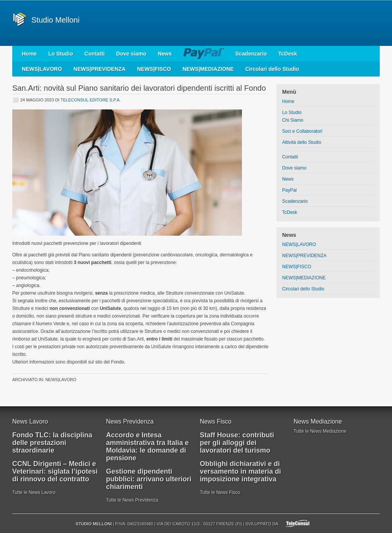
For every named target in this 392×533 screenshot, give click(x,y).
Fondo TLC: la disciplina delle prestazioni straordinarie (52, 443)
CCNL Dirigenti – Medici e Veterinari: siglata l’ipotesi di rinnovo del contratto (55, 471)
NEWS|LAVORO (42, 69)
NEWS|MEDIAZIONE (208, 69)
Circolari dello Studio (272, 69)
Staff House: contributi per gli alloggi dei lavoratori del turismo (237, 443)
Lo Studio (61, 54)
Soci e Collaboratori (302, 131)
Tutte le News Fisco (220, 492)
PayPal (204, 54)
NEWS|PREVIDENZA (100, 69)
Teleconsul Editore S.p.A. (91, 100)
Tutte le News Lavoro (34, 492)
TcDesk (288, 54)
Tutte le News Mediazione (320, 431)
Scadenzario (251, 54)
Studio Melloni (56, 20)
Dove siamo (131, 54)
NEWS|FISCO (154, 69)
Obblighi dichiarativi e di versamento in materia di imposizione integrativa (240, 471)
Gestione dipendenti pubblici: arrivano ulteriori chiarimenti (149, 479)
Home (29, 54)
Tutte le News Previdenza (132, 500)
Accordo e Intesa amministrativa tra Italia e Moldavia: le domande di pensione (147, 447)
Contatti (94, 54)
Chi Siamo (293, 120)
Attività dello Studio (302, 142)
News (165, 54)
